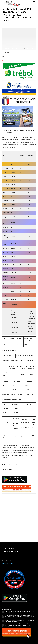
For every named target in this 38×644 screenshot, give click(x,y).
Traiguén (29, 49)
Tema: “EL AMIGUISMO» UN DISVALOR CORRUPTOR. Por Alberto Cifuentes (20, 612)
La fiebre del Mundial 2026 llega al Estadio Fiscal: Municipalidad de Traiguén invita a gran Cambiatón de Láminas (19, 617)
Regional (20, 49)
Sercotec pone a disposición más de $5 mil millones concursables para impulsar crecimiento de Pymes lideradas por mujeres (19, 625)
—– (3, 462)
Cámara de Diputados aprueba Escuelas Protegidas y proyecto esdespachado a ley (19, 621)
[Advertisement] (19, 523)
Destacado (9, 49)
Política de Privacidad (7, 563)
